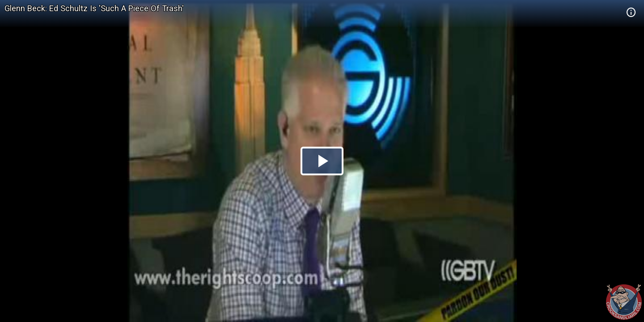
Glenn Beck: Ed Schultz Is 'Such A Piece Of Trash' (94, 8)
